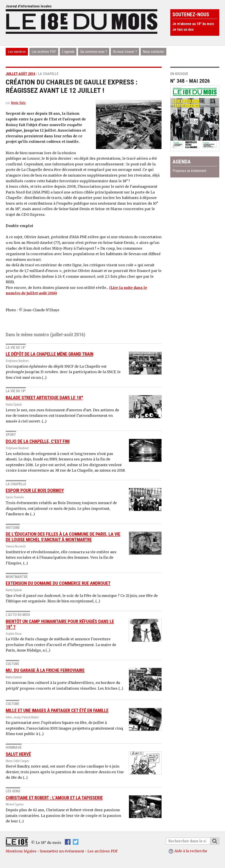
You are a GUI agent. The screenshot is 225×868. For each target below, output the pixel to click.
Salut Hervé (18, 754)
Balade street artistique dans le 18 (44, 398)
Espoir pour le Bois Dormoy (35, 490)
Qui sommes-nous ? (94, 52)
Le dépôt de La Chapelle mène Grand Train (50, 354)
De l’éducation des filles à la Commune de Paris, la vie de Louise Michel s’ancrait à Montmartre (63, 537)
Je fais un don (183, 30)
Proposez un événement (189, 171)
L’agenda (68, 52)
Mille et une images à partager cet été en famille (57, 710)
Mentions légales (21, 851)
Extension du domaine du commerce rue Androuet (58, 583)
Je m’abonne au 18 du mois (193, 24)
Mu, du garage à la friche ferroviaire (45, 670)
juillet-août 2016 (20, 74)
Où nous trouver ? (125, 52)
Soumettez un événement (62, 851)
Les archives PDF (44, 52)
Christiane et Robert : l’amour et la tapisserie (54, 798)
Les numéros (17, 52)
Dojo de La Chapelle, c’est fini (38, 441)
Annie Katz (18, 103)
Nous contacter (153, 52)
